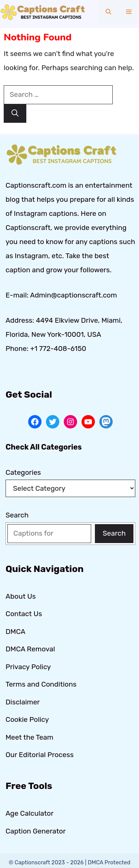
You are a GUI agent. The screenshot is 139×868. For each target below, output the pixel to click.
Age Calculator (30, 813)
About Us (21, 596)
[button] (108, 12)
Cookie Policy (27, 719)
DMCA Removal (30, 649)
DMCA (15, 632)
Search (17, 515)
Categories (23, 472)
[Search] (15, 114)
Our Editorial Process (40, 755)
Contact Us (24, 614)
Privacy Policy (28, 667)
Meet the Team (29, 737)
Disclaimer (23, 702)
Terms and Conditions (41, 684)
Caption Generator (36, 831)
